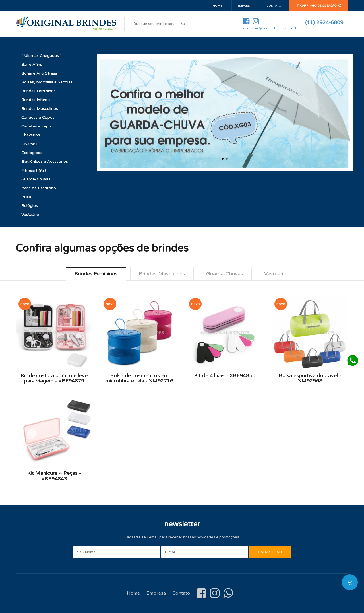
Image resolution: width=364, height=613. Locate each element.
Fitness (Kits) (34, 170)
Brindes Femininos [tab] (96, 274)
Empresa (244, 6)
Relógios (30, 206)
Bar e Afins (32, 64)
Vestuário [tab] (275, 274)
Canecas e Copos (38, 117)
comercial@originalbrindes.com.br (271, 28)
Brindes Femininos (39, 91)
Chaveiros (31, 135)
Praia (26, 197)
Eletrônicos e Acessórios (45, 162)
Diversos (29, 144)
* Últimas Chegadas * (42, 56)
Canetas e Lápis (36, 126)
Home (217, 6)
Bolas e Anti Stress (39, 73)
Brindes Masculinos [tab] (162, 274)
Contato (274, 6)
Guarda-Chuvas (36, 179)
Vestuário (30, 214)
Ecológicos (32, 153)
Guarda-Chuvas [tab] (225, 274)
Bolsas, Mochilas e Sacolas (47, 82)
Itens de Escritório (39, 188)
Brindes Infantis (36, 100)
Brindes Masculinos (40, 109)
